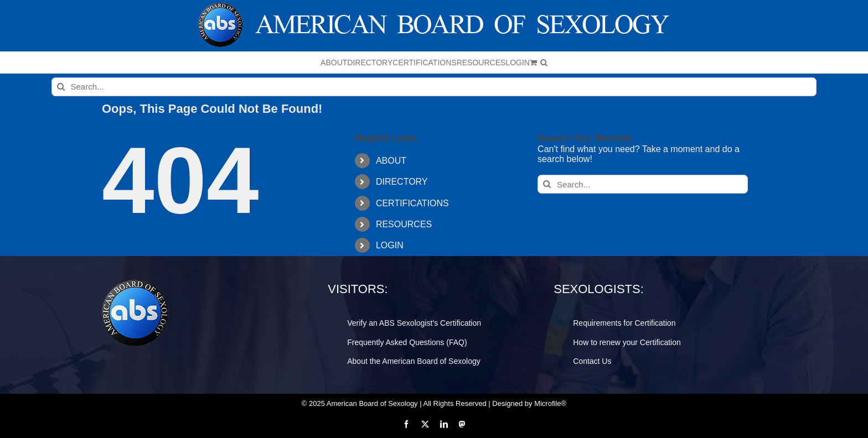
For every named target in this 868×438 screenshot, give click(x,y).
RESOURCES (404, 224)
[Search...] (434, 87)
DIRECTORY (402, 182)
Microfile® (550, 403)
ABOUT (391, 161)
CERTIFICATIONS (412, 203)
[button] (544, 62)
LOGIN (390, 245)
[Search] (61, 87)
